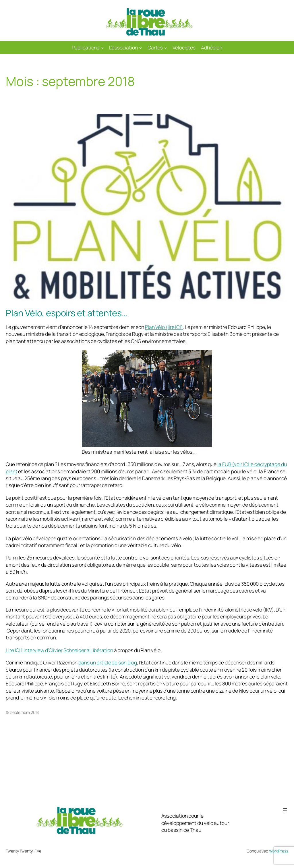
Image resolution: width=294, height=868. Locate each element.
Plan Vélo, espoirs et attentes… (66, 313)
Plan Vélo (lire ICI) (164, 327)
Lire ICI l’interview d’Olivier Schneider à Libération (59, 650)
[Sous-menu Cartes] (166, 47)
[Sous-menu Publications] (102, 47)
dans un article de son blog (108, 662)
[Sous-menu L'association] (140, 47)
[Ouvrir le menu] (285, 810)
